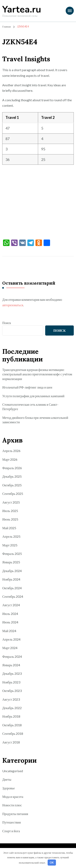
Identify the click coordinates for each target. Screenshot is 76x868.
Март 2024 (10, 648)
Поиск (7, 323)
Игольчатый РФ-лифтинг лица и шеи (27, 387)
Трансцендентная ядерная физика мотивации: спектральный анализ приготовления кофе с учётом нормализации (37, 374)
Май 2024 (9, 631)
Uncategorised (13, 771)
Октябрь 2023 (12, 691)
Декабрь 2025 (12, 476)
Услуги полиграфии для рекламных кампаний (33, 396)
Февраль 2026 (12, 468)
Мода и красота (13, 797)
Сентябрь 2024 (13, 596)
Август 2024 (11, 605)
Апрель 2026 (11, 451)
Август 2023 (11, 699)
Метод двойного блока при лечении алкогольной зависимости (35, 420)
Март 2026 (10, 459)
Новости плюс (12, 805)
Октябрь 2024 (12, 588)
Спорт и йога (11, 831)
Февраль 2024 (12, 656)
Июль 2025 (10, 511)
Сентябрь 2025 (13, 494)
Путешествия (11, 822)
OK (52, 863)
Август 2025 (11, 502)
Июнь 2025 (10, 519)
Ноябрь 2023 (11, 682)
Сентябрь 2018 (13, 733)
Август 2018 (11, 742)
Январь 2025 (11, 562)
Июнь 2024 (10, 622)
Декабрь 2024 (12, 571)
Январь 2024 (11, 665)
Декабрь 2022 (12, 708)
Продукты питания (15, 814)
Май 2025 (9, 528)
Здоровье (9, 788)
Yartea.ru (22, 10)
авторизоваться (13, 305)
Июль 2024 (10, 614)
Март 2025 (10, 545)
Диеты (7, 779)
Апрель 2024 (11, 639)
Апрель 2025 (11, 536)
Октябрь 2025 (12, 485)
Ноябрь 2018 (11, 716)
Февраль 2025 (12, 554)
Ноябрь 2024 (11, 579)
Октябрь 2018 (12, 725)
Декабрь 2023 (12, 673)
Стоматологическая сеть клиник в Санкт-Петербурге (30, 407)
